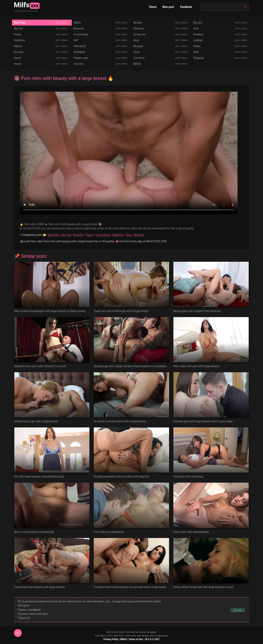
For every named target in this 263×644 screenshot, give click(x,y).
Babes (77, 23)
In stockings (81, 34)
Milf (76, 40)
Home (153, 7)
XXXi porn (24, 606)
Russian (19, 52)
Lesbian (198, 40)
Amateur (199, 34)
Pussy (18, 34)
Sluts (137, 52)
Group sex (140, 34)
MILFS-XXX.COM (115, 632)
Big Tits (18, 28)
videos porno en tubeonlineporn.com (89, 601)
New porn (168, 7)
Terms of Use (136, 639)
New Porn (20, 23)
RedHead (79, 52)
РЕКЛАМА (238, 610)
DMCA (123, 639)
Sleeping (198, 58)
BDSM (137, 64)
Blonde (138, 23)
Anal (196, 28)
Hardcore (20, 40)
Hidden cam (81, 58)
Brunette (79, 28)
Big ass (198, 23)
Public (197, 46)
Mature (18, 46)
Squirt (18, 58)
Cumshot (139, 58)
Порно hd (24, 618)
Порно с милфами (29, 610)
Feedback (186, 7)
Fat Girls (79, 64)
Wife (196, 52)
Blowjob (138, 46)
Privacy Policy (111, 639)
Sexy (136, 40)
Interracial (80, 46)
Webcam (139, 28)
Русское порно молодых (33, 614)
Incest (18, 64)
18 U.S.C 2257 (152, 639)
